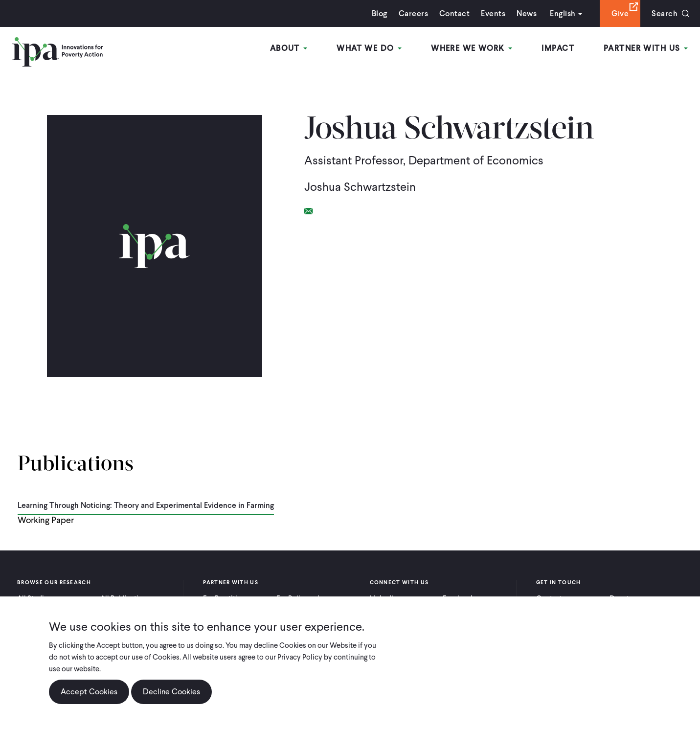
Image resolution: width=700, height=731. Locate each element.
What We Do (369, 48)
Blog (380, 13)
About (289, 48)
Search (665, 13)
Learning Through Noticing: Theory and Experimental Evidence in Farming (146, 505)
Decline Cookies (171, 692)
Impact (558, 48)
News (527, 13)
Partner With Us (646, 48)
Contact (454, 13)
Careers (413, 13)
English (563, 13)
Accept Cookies (89, 692)
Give (620, 13)
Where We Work (472, 48)
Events (493, 13)
